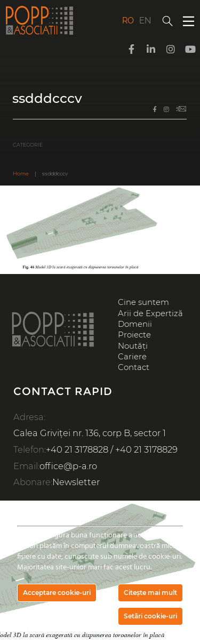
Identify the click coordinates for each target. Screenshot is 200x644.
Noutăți (133, 346)
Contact (134, 367)
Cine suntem (143, 302)
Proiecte (134, 335)
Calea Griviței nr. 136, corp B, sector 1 (90, 433)
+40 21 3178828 (77, 449)
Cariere (132, 357)
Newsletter (76, 482)
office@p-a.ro (68, 466)
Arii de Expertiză (150, 313)
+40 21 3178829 (146, 449)
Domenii (135, 324)
